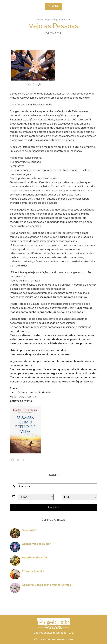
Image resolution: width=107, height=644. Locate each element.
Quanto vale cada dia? (36, 543)
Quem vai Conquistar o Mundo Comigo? (47, 584)
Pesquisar (54, 507)
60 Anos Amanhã (33, 571)
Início (39, 19)
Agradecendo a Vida (35, 557)
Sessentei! (29, 530)
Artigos (48, 19)
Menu (53, 6)
